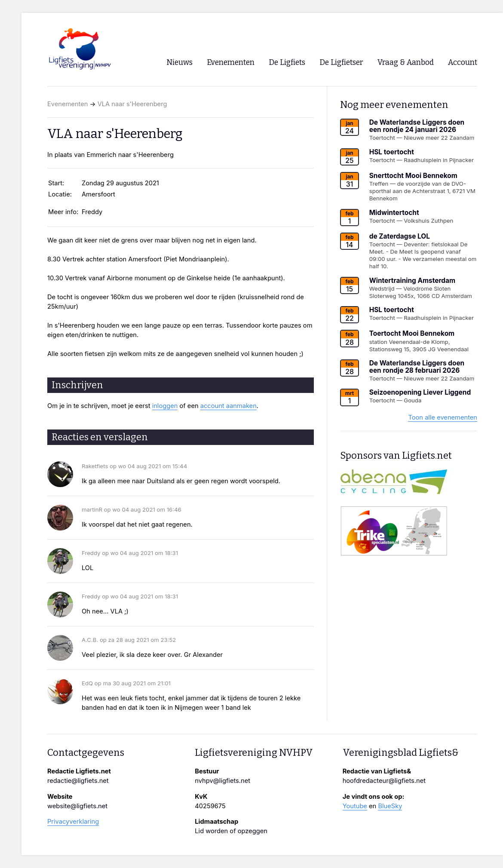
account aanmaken (228, 406)
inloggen (165, 406)
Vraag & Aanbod (406, 63)
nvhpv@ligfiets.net (222, 781)
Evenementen (67, 104)
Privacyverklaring (73, 822)
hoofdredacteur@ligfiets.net (384, 781)
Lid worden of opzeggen (231, 831)
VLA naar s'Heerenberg (132, 104)
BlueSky (390, 806)
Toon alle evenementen (443, 417)
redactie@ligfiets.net (78, 781)
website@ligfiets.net (77, 806)
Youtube (355, 806)
